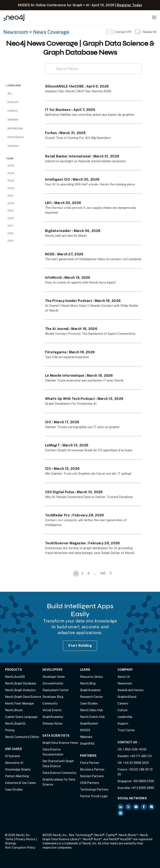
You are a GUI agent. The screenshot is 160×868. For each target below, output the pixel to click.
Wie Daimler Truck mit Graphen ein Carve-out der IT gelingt (88, 473)
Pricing (10, 730)
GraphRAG (87, 744)
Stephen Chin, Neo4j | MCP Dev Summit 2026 (78, 91)
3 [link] (89, 573)
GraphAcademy (53, 717)
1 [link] (76, 573)
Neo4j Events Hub (92, 717)
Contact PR (123, 32)
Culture (122, 710)
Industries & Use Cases (20, 783)
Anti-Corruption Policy (20, 848)
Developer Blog (53, 697)
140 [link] (103, 573)
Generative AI (14, 763)
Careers (123, 703)
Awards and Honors (131, 690)
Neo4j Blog (88, 683)
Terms (9, 839)
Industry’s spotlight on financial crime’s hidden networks (85, 161)
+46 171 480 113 (141, 756)
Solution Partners (92, 776)
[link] (111, 574)
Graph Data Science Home (60, 743)
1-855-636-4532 (135, 749)
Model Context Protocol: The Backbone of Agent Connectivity (90, 334)
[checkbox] (21, 102)
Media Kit (150, 32)
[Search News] (93, 69)
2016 (11, 233)
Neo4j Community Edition (22, 737)
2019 (11, 211)
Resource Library (91, 677)
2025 (11, 166)
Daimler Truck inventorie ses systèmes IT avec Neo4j (84, 380)
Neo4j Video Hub (91, 710)
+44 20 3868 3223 (136, 763)
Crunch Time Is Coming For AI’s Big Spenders (78, 138)
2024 (11, 173)
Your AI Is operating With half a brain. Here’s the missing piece (90, 184)
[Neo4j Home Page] (14, 17)
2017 (10, 226)
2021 (11, 196)
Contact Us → (129, 742)
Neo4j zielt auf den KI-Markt (66, 236)
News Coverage (51, 32)
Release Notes (52, 724)
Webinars (86, 737)
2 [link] (82, 573)
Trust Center (126, 730)
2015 (11, 241)
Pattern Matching (17, 776)
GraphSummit (89, 724)
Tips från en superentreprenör (67, 357)
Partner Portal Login (94, 796)
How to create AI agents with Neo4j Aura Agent (80, 282)
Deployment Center (56, 690)
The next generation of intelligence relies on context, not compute (93, 259)
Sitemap (11, 843)
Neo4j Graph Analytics (20, 690)
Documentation (53, 683)
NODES (85, 730)
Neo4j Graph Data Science (23, 697)
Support (123, 724)
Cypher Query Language (21, 717)
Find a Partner (90, 763)
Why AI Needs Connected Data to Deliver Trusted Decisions (89, 497)
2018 (11, 218)
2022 (11, 188)
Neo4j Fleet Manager (20, 703)
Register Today (129, 5)
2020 (11, 203)
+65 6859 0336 (143, 781)
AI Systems (12, 756)
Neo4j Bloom (14, 710)
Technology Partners (94, 789)
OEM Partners (89, 783)
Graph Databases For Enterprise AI (71, 404)
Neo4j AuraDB (15, 677)
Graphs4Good (127, 697)
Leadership (125, 717)
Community (50, 703)
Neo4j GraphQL (16, 724)
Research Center (91, 697)
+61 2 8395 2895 (143, 788)
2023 (11, 181)
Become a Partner (92, 769)
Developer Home (54, 677)
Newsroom (16, 32)
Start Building (80, 646)
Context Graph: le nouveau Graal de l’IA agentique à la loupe (89, 450)
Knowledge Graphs (18, 769)
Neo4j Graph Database (21, 683)
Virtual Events (52, 710)
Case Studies (14, 789)
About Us (124, 677)
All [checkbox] (10, 93)
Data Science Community (59, 773)
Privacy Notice (25, 839)
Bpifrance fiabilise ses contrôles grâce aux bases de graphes (90, 115)
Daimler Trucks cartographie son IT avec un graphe (82, 427)
